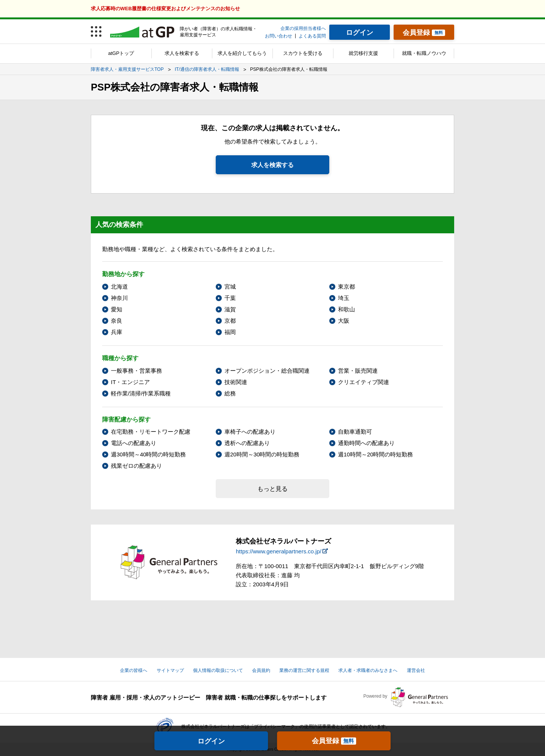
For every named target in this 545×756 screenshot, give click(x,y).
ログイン (211, 741)
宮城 (230, 287)
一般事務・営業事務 (136, 371)
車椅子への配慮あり (250, 432)
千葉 (230, 298)
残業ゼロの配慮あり (136, 466)
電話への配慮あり (134, 443)
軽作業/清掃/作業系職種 (141, 393)
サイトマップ (170, 670)
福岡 (230, 332)
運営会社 (416, 670)
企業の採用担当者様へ (303, 28)
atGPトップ (121, 53)
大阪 (344, 321)
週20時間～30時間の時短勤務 (262, 454)
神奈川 (119, 298)
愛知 (117, 309)
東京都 (346, 287)
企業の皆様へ (134, 670)
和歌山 (346, 309)
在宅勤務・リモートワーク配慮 (151, 432)
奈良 (117, 321)
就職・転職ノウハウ (424, 53)
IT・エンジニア (130, 382)
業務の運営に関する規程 (304, 670)
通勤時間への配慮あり (366, 443)
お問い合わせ (279, 36)
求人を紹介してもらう (242, 53)
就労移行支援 (363, 53)
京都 (230, 321)
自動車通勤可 (355, 432)
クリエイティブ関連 (364, 382)
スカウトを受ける (303, 53)
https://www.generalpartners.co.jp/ (279, 551)
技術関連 (236, 382)
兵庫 (117, 332)
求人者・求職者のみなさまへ (368, 670)
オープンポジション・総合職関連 (267, 371)
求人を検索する (182, 53)
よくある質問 (312, 36)
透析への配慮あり (247, 443)
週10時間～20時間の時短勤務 (375, 454)
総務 (230, 393)
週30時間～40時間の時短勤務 (148, 454)
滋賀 (230, 309)
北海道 (119, 287)
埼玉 (344, 298)
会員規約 (261, 670)
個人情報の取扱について (218, 670)
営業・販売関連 (358, 371)
